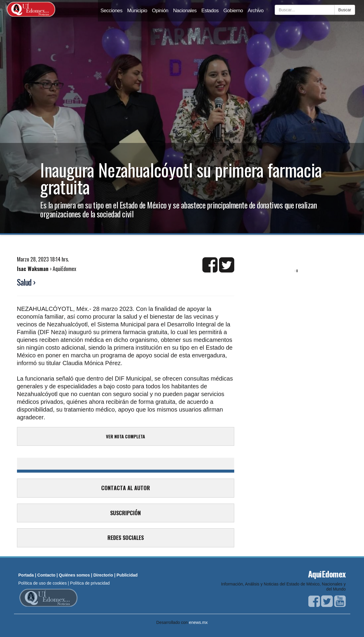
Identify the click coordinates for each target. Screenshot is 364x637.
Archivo (256, 11)
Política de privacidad (90, 583)
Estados (210, 11)
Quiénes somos (74, 575)
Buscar (345, 10)
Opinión (160, 11)
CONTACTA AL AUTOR (126, 488)
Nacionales (185, 11)
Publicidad (127, 575)
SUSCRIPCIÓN (125, 513)
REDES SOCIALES (126, 538)
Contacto (46, 575)
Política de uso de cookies (43, 583)
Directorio (103, 575)
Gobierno (233, 11)
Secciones (111, 11)
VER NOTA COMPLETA (125, 436)
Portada (26, 575)
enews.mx (198, 622)
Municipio (137, 11)
